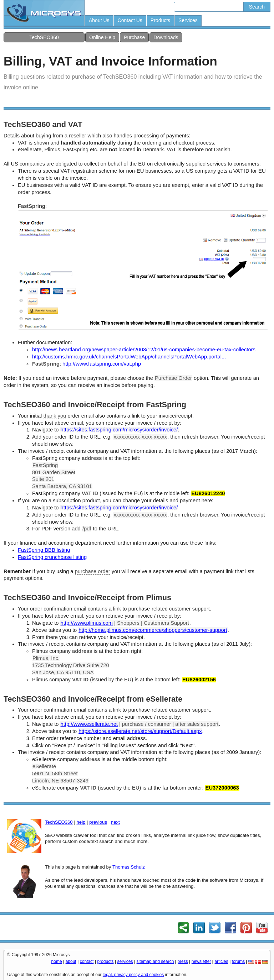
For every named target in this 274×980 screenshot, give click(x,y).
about (71, 961)
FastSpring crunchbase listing (52, 557)
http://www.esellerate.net (89, 724)
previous (98, 822)
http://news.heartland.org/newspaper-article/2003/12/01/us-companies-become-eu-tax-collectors (144, 350)
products (105, 961)
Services (188, 20)
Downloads (166, 37)
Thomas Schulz (129, 867)
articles (222, 961)
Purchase (134, 37)
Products (160, 20)
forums (239, 961)
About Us (99, 20)
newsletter (201, 961)
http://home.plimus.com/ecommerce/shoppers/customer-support (153, 630)
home (57, 961)
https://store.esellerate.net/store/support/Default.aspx (140, 731)
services (125, 961)
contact (87, 961)
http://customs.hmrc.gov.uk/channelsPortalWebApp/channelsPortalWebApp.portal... (129, 357)
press (182, 961)
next (115, 822)
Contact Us (130, 20)
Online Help (102, 37)
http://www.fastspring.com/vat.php (102, 364)
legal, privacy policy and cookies (133, 975)
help (81, 822)
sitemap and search (155, 961)
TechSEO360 (44, 37)
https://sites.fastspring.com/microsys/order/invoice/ (119, 430)
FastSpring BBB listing (44, 550)
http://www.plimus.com (87, 623)
